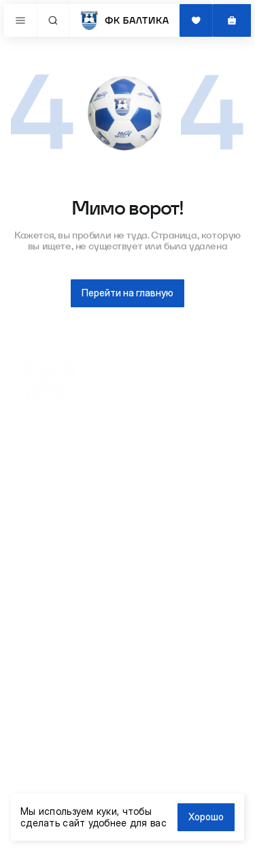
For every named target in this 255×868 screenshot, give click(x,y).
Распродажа (48, 537)
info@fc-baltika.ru (59, 711)
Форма (36, 549)
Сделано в (66, 852)
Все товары (46, 471)
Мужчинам (44, 523)
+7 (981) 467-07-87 (61, 697)
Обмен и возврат (57, 630)
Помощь (39, 643)
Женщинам (45, 510)
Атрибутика (46, 484)
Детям (35, 497)
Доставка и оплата (61, 617)
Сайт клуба (45, 604)
